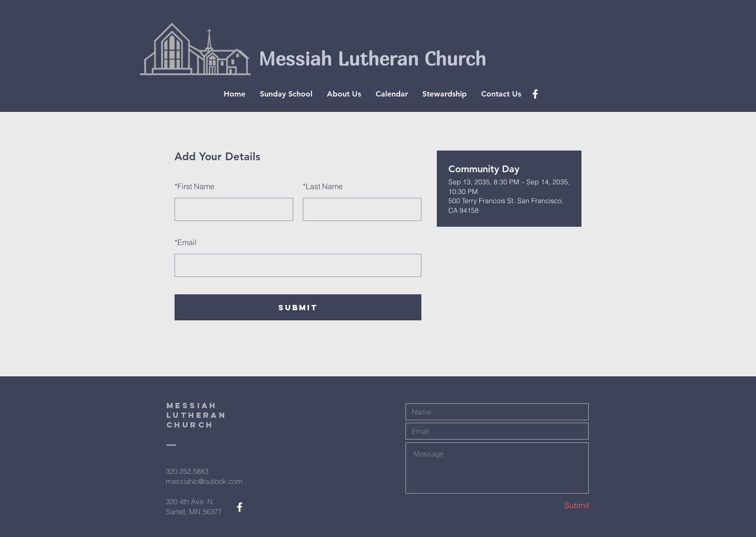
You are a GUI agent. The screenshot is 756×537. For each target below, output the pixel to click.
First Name (195, 186)
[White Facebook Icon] (535, 94)
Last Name (323, 186)
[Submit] (554, 505)
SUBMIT (298, 307)
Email (186, 242)
